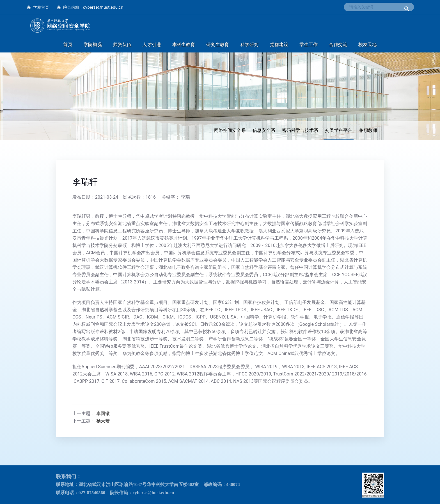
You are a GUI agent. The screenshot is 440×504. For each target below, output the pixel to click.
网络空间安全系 (230, 130)
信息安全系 (264, 130)
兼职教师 (368, 130)
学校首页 (41, 7)
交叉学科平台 (339, 130)
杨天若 (103, 421)
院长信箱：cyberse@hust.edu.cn (93, 7)
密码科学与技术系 (300, 130)
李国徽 (103, 413)
